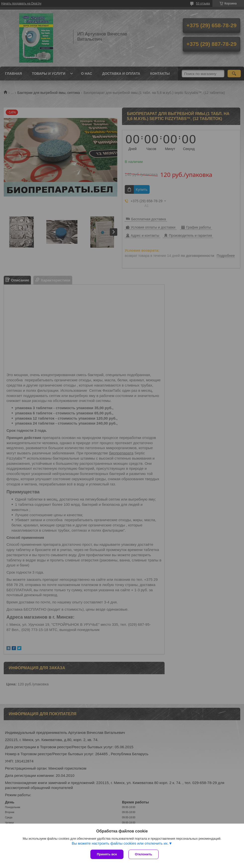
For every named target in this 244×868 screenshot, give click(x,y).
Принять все (107, 854)
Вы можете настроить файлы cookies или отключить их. (120, 843)
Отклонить (144, 854)
